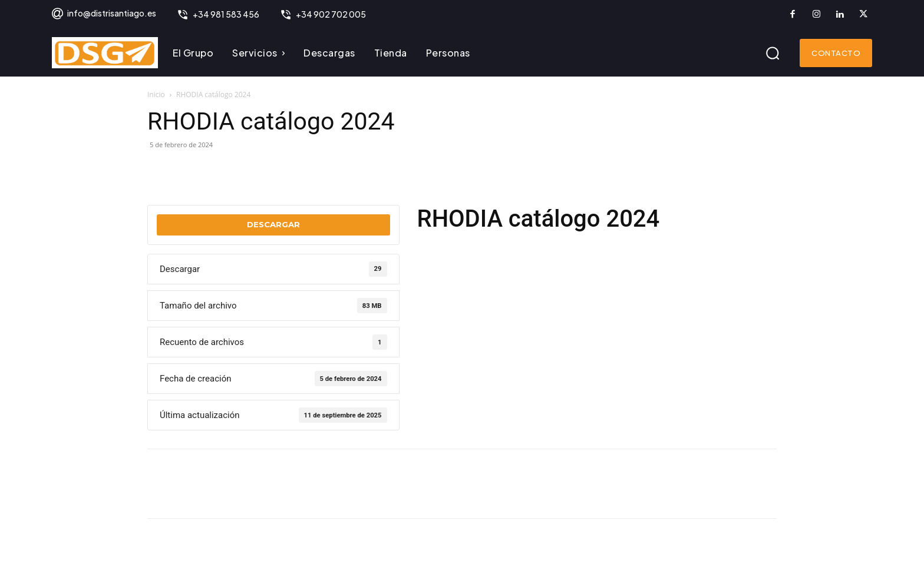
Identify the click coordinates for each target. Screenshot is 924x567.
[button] (773, 53)
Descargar (273, 224)
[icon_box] (103, 14)
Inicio (156, 94)
